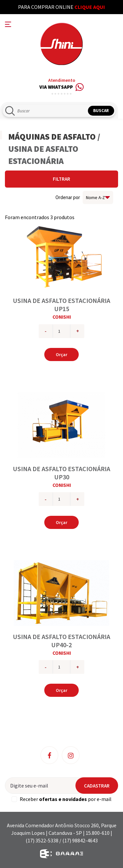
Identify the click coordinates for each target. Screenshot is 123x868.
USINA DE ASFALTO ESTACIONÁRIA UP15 (61, 305)
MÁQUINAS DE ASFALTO (52, 137)
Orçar (61, 354)
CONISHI (62, 317)
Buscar (101, 111)
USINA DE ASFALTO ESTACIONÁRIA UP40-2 (61, 641)
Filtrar (61, 179)
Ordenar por (68, 197)
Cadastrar (97, 786)
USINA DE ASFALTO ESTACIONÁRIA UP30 (61, 473)
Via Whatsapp (61, 87)
